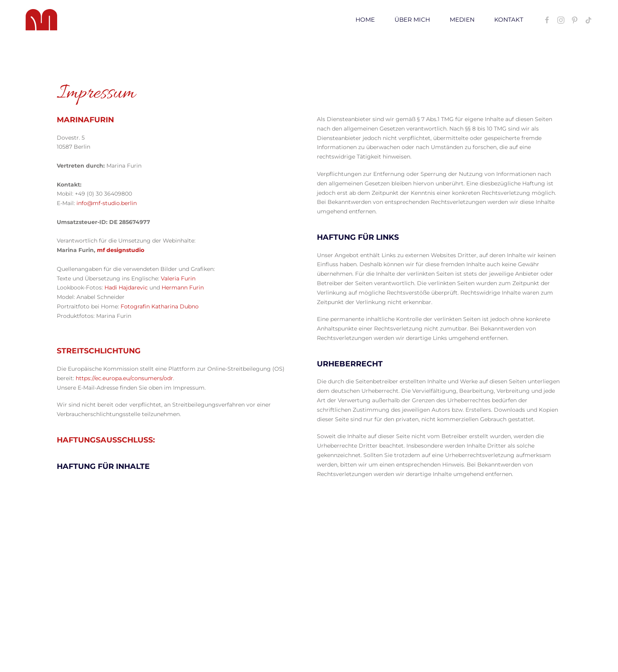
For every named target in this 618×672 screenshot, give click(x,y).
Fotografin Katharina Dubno (160, 306)
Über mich (412, 20)
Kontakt (509, 20)
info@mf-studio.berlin (107, 203)
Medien (462, 20)
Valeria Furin (178, 278)
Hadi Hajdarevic (126, 287)
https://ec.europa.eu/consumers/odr (124, 378)
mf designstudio (121, 250)
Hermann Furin (183, 287)
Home (365, 20)
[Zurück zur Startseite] (41, 20)
